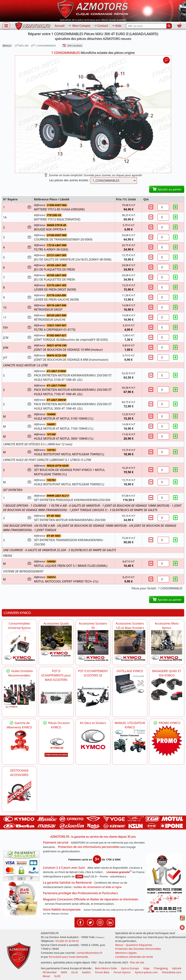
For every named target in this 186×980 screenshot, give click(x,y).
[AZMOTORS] (19, 793)
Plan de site (137, 962)
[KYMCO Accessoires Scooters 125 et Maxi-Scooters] (130, 646)
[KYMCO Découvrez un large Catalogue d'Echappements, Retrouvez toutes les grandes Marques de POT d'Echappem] (93, 693)
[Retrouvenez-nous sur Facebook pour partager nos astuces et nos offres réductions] (80, 922)
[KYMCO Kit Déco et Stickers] (93, 741)
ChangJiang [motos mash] (161, 968)
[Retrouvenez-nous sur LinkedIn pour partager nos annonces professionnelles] (110, 922)
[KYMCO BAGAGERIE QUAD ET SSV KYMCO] (167, 689)
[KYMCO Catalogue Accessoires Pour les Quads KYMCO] (56, 641)
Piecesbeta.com (172, 972)
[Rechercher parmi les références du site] (146, 26)
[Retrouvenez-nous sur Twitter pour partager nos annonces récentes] (90, 922)
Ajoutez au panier (167, 189)
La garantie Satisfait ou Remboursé (67, 883)
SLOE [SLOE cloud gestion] (57, 976)
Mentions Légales (126, 953)
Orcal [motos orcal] (74, 972)
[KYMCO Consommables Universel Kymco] (19, 646)
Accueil (60, 26)
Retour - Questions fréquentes (134, 945)
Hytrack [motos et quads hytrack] (177, 968)
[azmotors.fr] (33, 26)
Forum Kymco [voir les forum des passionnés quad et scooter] (122, 972)
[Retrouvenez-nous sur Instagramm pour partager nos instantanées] (100, 922)
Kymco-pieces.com (146, 972)
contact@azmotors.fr (89, 953)
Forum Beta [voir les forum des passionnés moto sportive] (102, 972)
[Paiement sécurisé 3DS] (22, 866)
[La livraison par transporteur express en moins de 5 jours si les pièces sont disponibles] (22, 899)
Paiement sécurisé (56, 842)
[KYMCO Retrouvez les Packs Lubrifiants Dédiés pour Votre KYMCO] (19, 693)
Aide (117, 26)
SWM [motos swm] (64, 972)
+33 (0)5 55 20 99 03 (66, 941)
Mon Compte (79, 26)
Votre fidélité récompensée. (62, 909)
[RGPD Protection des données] (164, 870)
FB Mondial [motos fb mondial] (50, 972)
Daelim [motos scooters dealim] (86, 972)
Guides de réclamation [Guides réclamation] (88, 887)
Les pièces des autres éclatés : (69, 180)
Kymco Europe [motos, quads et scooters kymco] (130, 968)
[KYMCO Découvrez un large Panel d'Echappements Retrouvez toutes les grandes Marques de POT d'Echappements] (56, 698)
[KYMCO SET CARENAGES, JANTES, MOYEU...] (167, 741)
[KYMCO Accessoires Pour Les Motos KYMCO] (167, 646)
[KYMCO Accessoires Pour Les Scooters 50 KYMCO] (93, 646)
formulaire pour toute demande (68, 957)
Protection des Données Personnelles (138, 949)
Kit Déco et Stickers (93, 723)
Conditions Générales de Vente (134, 957)
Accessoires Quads (56, 623)
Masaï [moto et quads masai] (46, 976)
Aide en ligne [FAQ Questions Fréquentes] (114, 887)
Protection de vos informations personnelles (89, 847)
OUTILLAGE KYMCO (130, 671)
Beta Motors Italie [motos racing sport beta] (106, 968)
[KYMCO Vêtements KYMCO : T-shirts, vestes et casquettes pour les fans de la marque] (19, 741)
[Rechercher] (169, 26)
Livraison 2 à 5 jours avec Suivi (64, 868)
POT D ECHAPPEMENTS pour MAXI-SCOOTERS (56, 675)
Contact (101, 26)
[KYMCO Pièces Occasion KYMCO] (56, 745)
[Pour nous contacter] (164, 900)
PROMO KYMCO (167, 723)
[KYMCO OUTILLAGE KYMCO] (130, 684)
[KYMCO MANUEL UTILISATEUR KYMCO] (130, 741)
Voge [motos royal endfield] (146, 968)
